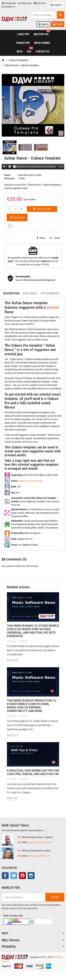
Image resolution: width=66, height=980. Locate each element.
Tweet (55, 238)
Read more (13, 660)
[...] (45, 830)
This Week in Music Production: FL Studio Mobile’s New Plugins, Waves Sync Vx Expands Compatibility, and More (32, 706)
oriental (53, 307)
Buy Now (17, 217)
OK (55, 897)
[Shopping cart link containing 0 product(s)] (58, 24)
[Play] (4, 167)
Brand (7, 175)
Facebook (5, 876)
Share (41, 238)
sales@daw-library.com (39, 856)
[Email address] (24, 897)
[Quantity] (15, 209)
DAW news (25, 3)
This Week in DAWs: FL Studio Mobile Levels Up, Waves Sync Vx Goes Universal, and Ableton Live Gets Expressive (33, 631)
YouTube (22, 876)
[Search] (48, 15)
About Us (40, 3)
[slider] (35, 167)
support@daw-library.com (40, 842)
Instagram (31, 876)
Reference (10, 178)
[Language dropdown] (57, 5)
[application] (33, 167)
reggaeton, (23, 481)
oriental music (36, 481)
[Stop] (10, 167)
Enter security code (13, 916)
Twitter (14, 876)
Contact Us (8, 7)
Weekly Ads (9, 3)
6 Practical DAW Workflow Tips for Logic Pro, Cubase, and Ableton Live (33, 772)
